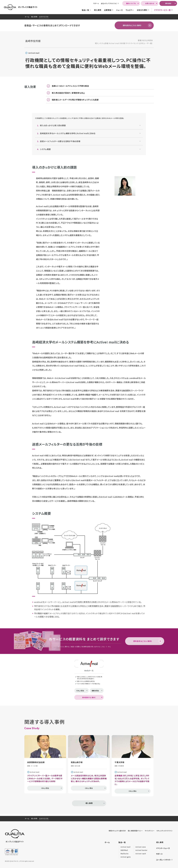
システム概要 (43, 149)
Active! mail (34, 53)
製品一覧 (122, 842)
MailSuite (124, 854)
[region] (89, 17)
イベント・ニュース (163, 848)
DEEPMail (124, 850)
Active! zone (141, 847)
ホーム (27, 17)
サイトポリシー (150, 831)
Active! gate (126, 857)
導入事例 (34, 17)
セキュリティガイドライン (165, 831)
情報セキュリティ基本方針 (117, 831)
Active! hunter (141, 850)
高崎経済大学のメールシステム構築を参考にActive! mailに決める (66, 133)
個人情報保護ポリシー (135, 831)
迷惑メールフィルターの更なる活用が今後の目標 (58, 141)
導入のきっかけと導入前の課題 (51, 125)
